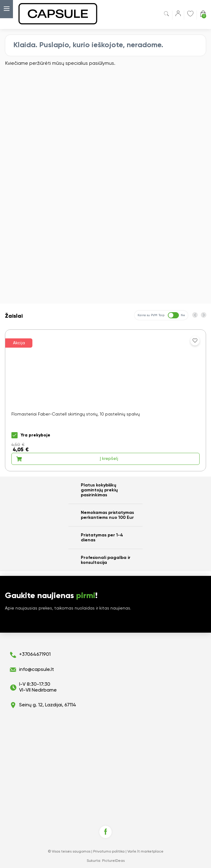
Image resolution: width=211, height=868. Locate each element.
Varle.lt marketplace (145, 852)
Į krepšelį (67, 459)
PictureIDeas (113, 861)
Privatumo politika (109, 852)
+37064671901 (35, 655)
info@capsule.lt (37, 670)
